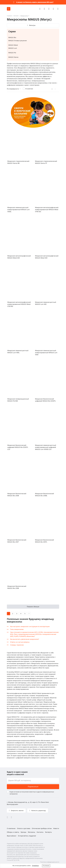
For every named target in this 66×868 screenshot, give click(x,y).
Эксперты (48, 832)
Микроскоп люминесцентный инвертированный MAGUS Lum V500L (18, 209)
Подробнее (35, 866)
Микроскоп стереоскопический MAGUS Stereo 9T (46, 162)
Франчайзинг (12, 836)
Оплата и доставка (24, 828)
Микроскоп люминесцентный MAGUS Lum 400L (18, 352)
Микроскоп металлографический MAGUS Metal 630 (19, 257)
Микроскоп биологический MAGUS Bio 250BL (44, 495)
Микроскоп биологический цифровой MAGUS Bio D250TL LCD (18, 447)
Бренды (24, 832)
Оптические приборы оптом (42, 828)
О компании (11, 828)
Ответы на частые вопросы (20, 642)
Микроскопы (24, 16)
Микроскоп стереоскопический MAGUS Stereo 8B (18, 162)
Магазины (32, 832)
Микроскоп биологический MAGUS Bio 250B (17, 495)
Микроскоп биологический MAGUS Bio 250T (17, 541)
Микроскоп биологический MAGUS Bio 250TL (44, 541)
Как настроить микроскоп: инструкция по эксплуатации (30, 626)
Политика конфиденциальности (50, 862)
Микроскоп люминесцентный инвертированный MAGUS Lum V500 (46, 353)
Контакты (40, 832)
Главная (9, 16)
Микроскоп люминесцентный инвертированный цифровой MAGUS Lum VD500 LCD (46, 447)
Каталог (16, 16)
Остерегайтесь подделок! (27, 836)
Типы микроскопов (17, 629)
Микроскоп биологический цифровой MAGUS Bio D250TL (45, 400)
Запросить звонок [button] (17, 810)
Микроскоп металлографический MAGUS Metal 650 (47, 257)
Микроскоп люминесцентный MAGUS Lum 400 (46, 303)
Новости (56, 828)
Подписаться (33, 787)
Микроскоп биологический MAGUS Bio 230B (17, 587)
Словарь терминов (17, 645)
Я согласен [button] (46, 866)
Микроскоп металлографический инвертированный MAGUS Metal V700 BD (19, 304)
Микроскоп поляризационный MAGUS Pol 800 (18, 400)
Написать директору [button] (38, 810)
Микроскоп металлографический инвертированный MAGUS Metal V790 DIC (47, 209)
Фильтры (32, 25)
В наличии (29, 89)
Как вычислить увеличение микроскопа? (25, 639)
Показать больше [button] (33, 607)
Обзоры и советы (13, 832)
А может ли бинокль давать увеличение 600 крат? (35, 2)
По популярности (13, 89)
